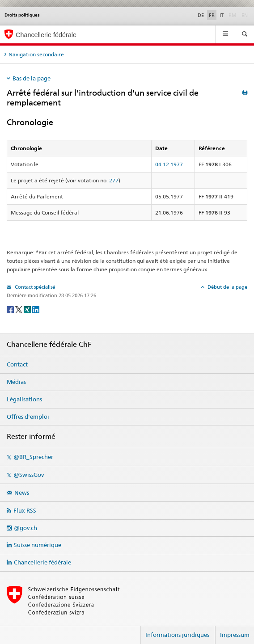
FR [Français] (212, 15)
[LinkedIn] (36, 309)
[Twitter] (19, 309)
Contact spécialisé (34, 287)
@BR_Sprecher (33, 457)
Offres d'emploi (28, 417)
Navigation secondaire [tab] (36, 54)
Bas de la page (32, 78)
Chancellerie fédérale (42, 562)
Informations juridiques (177, 635)
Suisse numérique (38, 545)
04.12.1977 (169, 164)
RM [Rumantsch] (233, 15)
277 (114, 180)
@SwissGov (29, 475)
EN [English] (245, 15)
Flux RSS (25, 510)
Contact (17, 364)
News (22, 492)
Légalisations (24, 399)
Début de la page (227, 287)
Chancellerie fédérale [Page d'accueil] (46, 35)
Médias (16, 382)
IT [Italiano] (222, 15)
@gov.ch (25, 528)
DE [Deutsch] (201, 15)
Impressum (235, 635)
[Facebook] (11, 309)
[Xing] (28, 309)
